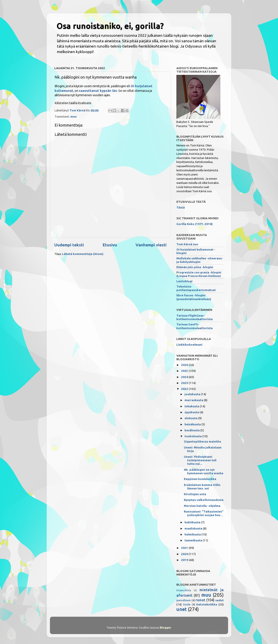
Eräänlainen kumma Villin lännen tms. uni (202, 487)
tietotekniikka (207, 604)
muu (73, 116)
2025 (185, 371)
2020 (185, 554)
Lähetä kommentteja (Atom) (83, 254)
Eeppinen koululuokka (200, 479)
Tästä (181, 207)
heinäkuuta (193, 424)
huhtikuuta (193, 522)
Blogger (165, 627)
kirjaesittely (184, 590)
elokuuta (191, 418)
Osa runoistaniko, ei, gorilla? (110, 26)
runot (200, 600)
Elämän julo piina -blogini (195, 267)
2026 (185, 365)
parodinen (184, 600)
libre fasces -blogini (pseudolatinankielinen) (194, 297)
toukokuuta (193, 436)
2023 (185, 383)
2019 (185, 560)
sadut (219, 600)
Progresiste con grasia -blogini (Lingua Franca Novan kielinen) (199, 274)
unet (182, 609)
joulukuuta (193, 394)
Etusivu (110, 245)
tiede (187, 604)
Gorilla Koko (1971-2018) (195, 224)
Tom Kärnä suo (187, 244)
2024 (185, 377)
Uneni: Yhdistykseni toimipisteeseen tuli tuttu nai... (200, 460)
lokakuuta (192, 406)
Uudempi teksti (69, 245)
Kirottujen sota (195, 494)
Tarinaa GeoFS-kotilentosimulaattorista (195, 326)
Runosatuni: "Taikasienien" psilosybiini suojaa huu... (204, 513)
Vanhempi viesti (151, 245)
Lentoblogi (184, 281)
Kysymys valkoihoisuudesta (204, 500)
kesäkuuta (192, 430)
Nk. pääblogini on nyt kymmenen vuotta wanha (204, 471)
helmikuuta (193, 534)
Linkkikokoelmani (189, 345)
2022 (185, 389)
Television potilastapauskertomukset (196, 288)
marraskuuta (194, 400)
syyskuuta (192, 412)
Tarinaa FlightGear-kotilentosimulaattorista (195, 317)
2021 (185, 548)
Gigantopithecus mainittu (202, 441)
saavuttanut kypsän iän (98, 91)
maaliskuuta (194, 528)
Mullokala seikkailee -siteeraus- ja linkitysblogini (200, 260)
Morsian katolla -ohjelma (202, 506)
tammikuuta (194, 540)
